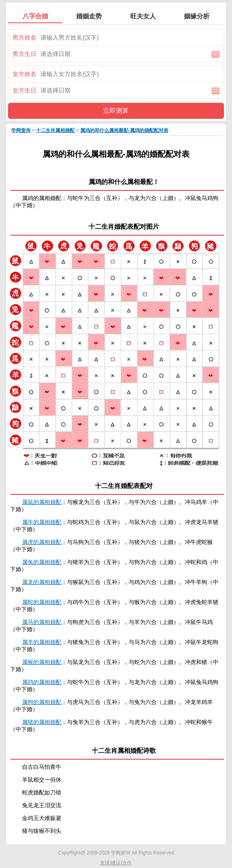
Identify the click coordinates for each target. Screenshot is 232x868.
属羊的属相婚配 (42, 642)
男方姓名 (24, 37)
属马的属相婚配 (42, 622)
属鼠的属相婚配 (42, 502)
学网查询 (21, 130)
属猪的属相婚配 (42, 722)
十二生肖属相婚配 (55, 130)
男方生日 (24, 54)
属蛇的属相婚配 (42, 602)
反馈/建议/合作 (116, 863)
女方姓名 (24, 74)
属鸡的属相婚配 (42, 682)
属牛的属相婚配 (42, 522)
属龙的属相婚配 (42, 582)
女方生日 (24, 90)
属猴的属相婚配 (42, 662)
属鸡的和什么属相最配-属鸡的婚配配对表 (124, 130)
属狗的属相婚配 (42, 702)
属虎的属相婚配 (42, 542)
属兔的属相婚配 (42, 562)
